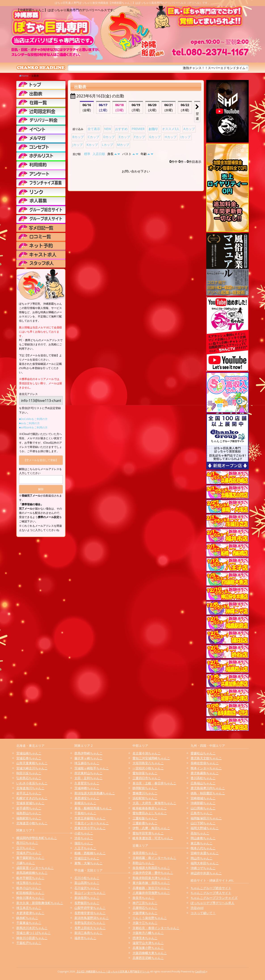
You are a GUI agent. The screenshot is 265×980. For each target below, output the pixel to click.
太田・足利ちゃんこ (88, 778)
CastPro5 (200, 971)
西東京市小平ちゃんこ (90, 828)
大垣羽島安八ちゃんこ (148, 763)
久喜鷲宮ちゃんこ (87, 783)
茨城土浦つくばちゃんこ (34, 933)
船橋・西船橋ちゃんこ (90, 853)
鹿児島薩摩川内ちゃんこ (208, 788)
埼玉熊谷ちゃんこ (29, 883)
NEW (108, 129)
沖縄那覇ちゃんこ (203, 803)
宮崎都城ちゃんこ (203, 798)
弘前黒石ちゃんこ (29, 778)
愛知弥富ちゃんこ (145, 773)
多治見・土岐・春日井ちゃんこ (154, 783)
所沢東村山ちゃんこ (88, 773)
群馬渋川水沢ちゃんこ (32, 928)
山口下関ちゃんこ (203, 823)
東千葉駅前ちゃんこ (30, 858)
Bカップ (78, 137)
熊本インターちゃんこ (206, 768)
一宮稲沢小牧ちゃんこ (148, 768)
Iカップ (186, 137)
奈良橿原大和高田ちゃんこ (151, 868)
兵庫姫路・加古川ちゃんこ (151, 888)
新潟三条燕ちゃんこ (88, 933)
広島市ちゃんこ (202, 813)
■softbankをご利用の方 (33, 427)
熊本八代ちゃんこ (203, 848)
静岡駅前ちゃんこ (145, 788)
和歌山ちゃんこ (143, 863)
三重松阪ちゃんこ (145, 818)
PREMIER (138, 129)
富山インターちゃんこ (90, 893)
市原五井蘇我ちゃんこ (90, 818)
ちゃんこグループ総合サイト (211, 888)
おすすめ (121, 129)
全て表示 (94, 129)
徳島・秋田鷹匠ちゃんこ (208, 793)
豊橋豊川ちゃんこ (145, 793)
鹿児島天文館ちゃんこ (206, 758)
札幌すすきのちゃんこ (32, 798)
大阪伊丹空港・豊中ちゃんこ (153, 873)
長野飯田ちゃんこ (87, 903)
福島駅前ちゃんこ (29, 818)
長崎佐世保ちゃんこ (205, 763)
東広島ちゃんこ (202, 843)
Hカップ (170, 137)
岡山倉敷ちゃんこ (203, 838)
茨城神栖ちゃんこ (87, 788)
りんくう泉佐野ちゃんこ (150, 918)
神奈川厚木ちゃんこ (30, 898)
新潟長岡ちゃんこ (87, 898)
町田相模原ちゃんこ (30, 893)
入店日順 (99, 154)
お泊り (153, 129)
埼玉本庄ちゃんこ (29, 908)
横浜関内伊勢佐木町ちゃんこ (37, 838)
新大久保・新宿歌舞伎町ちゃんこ (40, 903)
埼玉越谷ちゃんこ (87, 763)
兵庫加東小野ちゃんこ (148, 948)
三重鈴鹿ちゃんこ (145, 823)
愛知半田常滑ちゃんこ (148, 833)
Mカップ (123, 145)
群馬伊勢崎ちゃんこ (88, 753)
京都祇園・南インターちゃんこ (154, 858)
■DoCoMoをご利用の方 (33, 419)
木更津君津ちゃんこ (30, 913)
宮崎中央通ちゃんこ (205, 853)
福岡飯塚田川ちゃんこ (206, 818)
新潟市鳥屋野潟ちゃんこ (92, 918)
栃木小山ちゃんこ (29, 888)
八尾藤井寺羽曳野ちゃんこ (151, 893)
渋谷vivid (197, 908)
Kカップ (92, 145)
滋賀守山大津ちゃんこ (148, 943)
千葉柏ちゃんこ (85, 813)
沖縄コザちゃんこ (203, 868)
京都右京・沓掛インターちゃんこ (156, 928)
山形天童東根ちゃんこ (32, 763)
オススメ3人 (171, 129)
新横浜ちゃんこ (85, 803)
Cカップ (94, 137)
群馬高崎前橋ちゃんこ (32, 873)
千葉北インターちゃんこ (92, 823)
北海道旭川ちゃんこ (30, 788)
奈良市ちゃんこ (143, 898)
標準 (87, 154)
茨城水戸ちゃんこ (29, 853)
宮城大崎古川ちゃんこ (32, 768)
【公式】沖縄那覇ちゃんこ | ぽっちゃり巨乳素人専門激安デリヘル (113, 971)
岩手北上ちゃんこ (29, 793)
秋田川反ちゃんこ (29, 773)
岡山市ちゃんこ (202, 858)
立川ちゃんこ (26, 848)
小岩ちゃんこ (84, 833)
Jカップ (78, 145)
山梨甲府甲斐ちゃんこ (90, 908)
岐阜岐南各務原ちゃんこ (150, 808)
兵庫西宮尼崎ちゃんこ (148, 958)
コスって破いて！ (203, 913)
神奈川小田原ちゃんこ (32, 938)
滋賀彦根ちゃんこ (145, 853)
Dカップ (109, 137)
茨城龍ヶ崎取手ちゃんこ (92, 768)
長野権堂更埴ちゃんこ (90, 913)
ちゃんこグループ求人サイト (211, 893)
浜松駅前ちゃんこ (145, 798)
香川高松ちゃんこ (203, 778)
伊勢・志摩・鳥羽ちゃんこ (151, 828)
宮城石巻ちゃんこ (29, 758)
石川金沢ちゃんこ (87, 888)
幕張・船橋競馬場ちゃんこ (93, 808)
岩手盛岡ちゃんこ (29, 808)
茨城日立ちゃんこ (87, 858)
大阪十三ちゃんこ (145, 923)
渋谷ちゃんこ (84, 838)
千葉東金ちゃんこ (29, 923)
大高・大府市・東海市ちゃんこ (154, 803)
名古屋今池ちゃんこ (147, 753)
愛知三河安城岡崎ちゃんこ (151, 758)
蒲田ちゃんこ (84, 843)
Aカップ (189, 129)
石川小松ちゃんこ (87, 878)
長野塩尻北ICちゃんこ (90, 923)
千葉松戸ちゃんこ (29, 943)
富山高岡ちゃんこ (87, 883)
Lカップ (107, 145)
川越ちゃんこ (26, 863)
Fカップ (140, 137)
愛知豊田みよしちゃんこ (150, 813)
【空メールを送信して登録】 (41, 460)
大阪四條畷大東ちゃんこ (150, 953)
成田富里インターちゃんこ (35, 868)
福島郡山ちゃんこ (29, 813)
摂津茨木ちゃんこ (145, 938)
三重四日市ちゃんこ (147, 778)
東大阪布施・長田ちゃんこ (151, 883)
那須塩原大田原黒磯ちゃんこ (95, 793)
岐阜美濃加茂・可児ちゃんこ (153, 838)
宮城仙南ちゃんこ (29, 753)
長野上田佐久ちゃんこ (90, 928)
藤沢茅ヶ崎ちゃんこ (88, 758)
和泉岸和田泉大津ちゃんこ (151, 878)
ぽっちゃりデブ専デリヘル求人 (212, 903)
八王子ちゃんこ (85, 848)
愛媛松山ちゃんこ (203, 753)
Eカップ (124, 137)
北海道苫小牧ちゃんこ (32, 823)
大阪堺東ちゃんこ (145, 913)
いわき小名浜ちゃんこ (32, 783)
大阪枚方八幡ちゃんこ (148, 933)
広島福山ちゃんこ (203, 783)
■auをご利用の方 (29, 423)
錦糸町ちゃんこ (27, 918)
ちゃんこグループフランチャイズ (214, 898)
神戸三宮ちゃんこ (145, 903)
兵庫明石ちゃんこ (145, 908)
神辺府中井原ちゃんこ (206, 873)
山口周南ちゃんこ (203, 808)
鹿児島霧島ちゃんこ (205, 773)
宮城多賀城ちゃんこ (30, 803)
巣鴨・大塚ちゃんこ (88, 863)
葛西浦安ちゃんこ (87, 798)
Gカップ (155, 137)
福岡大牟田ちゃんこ (205, 863)
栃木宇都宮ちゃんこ (30, 878)
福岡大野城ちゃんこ (205, 828)
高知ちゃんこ (200, 833)
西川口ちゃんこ (27, 843)
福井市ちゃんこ (85, 938)
